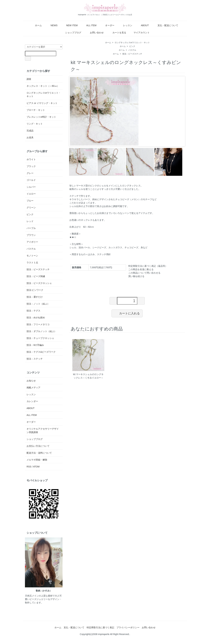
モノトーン (32, 256)
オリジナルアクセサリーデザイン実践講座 (43, 431)
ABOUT (142, 25)
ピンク (132, 46)
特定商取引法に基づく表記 (100, 627)
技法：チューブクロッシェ (40, 338)
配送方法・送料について (39, 453)
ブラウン (31, 235)
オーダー (107, 25)
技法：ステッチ (35, 359)
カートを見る (117, 33)
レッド (30, 221)
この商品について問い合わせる (144, 273)
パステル (132, 50)
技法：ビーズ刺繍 (36, 276)
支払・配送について (165, 25)
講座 (29, 79)
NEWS (52, 25)
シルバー (31, 187)
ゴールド (31, 180)
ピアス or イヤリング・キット (42, 103)
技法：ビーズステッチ (132, 54)
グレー (30, 173)
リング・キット (35, 124)
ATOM (36, 467)
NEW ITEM (69, 25)
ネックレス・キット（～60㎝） (43, 86)
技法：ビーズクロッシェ (39, 283)
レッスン (125, 25)
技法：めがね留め (36, 317)
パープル (31, 228)
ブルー (30, 201)
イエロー (31, 194)
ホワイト (31, 159)
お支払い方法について (38, 446)
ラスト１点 (32, 263)
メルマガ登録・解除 (37, 460)
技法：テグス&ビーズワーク (41, 352)
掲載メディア (33, 388)
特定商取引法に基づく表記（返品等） (148, 266)
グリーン (31, 208)
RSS (29, 467)
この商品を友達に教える (141, 269)
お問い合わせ (94, 33)
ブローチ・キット (36, 110)
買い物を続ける (136, 276)
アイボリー (32, 242)
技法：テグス (33, 311)
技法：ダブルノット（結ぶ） (42, 331)
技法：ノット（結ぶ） (38, 304)
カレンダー (32, 401)
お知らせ (31, 381)
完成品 (30, 131)
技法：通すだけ (35, 297)
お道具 (30, 137)
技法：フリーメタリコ (38, 324)
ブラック (31, 166)
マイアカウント (140, 33)
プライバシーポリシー (128, 627)
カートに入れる (127, 313)
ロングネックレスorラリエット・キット (132, 43)
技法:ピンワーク (35, 290)
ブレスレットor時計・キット (41, 117)
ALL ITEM (89, 25)
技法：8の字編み (35, 345)
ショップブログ (71, 33)
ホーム (36, 25)
